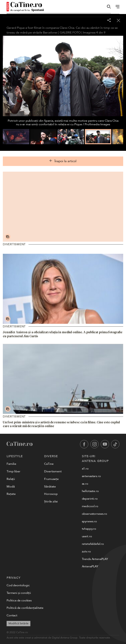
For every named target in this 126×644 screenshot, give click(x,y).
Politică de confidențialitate (25, 608)
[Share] (109, 21)
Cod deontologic (18, 585)
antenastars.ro (91, 476)
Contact (12, 615)
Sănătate (50, 487)
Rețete (11, 494)
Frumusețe (51, 479)
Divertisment (14, 244)
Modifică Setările (18, 623)
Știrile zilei (51, 501)
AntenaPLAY (90, 566)
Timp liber (13, 471)
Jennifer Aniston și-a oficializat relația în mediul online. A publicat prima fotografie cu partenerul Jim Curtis (63, 334)
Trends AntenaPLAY (95, 559)
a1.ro (85, 469)
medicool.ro (90, 506)
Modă (11, 487)
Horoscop (51, 494)
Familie (11, 464)
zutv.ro (86, 551)
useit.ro (87, 536)
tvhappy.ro (89, 529)
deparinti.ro (90, 499)
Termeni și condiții (19, 593)
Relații (11, 479)
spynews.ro (89, 521)
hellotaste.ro (90, 491)
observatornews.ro (94, 514)
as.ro (85, 484)
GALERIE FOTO (70, 33)
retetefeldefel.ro (93, 544)
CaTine (49, 464)
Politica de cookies (19, 600)
